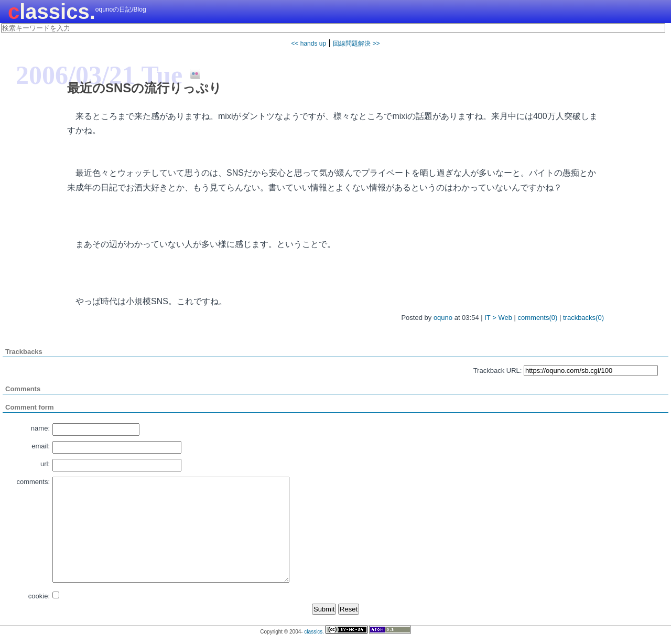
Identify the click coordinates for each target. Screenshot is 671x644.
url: (45, 464)
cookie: (39, 596)
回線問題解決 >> (356, 44)
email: (41, 446)
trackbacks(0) (583, 318)
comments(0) (538, 318)
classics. (52, 12)
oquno (443, 318)
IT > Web (498, 318)
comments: (33, 482)
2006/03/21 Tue (99, 75)
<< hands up (309, 44)
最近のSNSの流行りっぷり (144, 88)
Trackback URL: (498, 371)
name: (40, 428)
